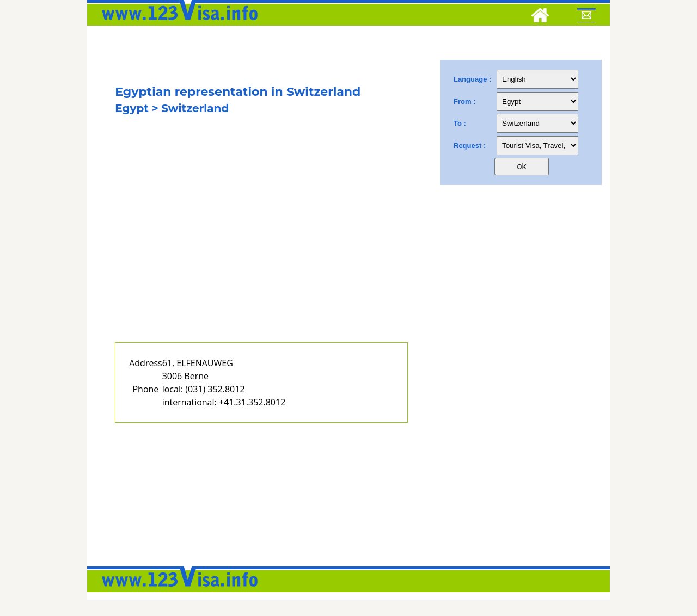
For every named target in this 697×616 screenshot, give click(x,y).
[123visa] (177, 23)
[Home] (540, 17)
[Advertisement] (261, 243)
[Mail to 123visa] (586, 17)
